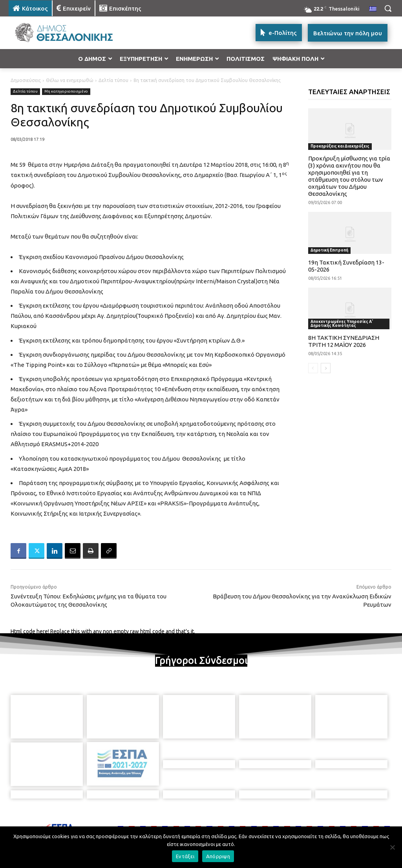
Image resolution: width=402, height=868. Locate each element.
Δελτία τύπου (113, 80)
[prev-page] (313, 368)
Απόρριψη (218, 856)
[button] (388, 8)
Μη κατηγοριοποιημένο (66, 92)
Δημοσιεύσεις (26, 80)
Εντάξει (185, 856)
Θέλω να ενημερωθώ (70, 80)
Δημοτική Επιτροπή (329, 250)
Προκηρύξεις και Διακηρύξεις (340, 146)
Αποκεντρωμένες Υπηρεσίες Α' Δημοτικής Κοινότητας (342, 324)
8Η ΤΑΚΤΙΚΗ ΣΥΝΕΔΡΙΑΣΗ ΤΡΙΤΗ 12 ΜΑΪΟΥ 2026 (344, 341)
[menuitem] (373, 9)
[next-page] (326, 368)
